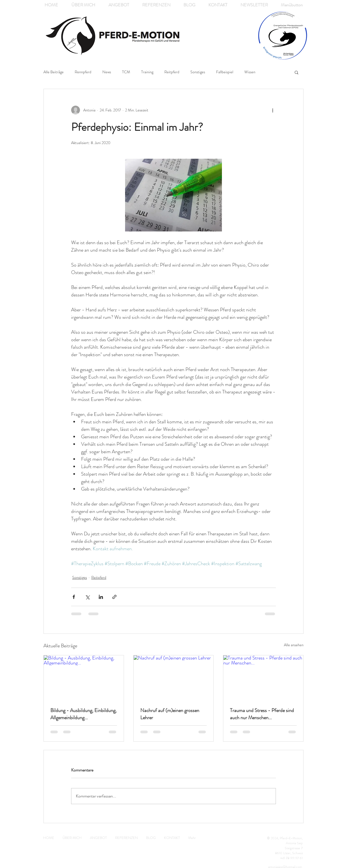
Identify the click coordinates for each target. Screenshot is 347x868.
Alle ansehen (294, 645)
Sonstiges (198, 72)
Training (147, 72)
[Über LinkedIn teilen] (101, 597)
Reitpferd (172, 72)
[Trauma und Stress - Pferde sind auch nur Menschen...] (263, 678)
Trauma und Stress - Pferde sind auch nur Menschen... (262, 714)
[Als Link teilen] (114, 597)
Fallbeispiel (225, 72)
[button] (296, 72)
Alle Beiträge (54, 72)
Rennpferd (83, 72)
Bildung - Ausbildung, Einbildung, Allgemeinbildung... (83, 714)
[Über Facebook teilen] (74, 597)
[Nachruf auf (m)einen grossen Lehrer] (174, 678)
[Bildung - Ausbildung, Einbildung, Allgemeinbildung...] (84, 678)
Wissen (250, 72)
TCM (126, 72)
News (107, 72)
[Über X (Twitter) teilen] (87, 597)
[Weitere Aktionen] (273, 110)
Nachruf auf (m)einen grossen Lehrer (170, 714)
